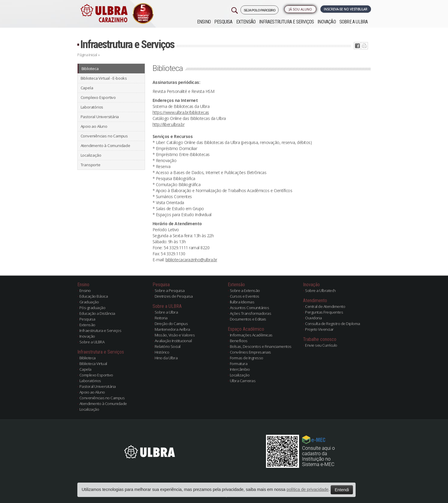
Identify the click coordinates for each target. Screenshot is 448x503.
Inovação (327, 22)
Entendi (342, 490)
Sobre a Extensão (245, 290)
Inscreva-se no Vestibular (346, 9)
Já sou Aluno (300, 9)
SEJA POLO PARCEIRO (260, 10)
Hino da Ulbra (166, 358)
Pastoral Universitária (100, 117)
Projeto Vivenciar (319, 329)
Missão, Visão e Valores (175, 335)
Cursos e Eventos (245, 296)
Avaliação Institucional (173, 341)
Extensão (246, 22)
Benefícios (239, 341)
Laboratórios (92, 107)
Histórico (162, 352)
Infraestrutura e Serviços (286, 22)
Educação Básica (94, 296)
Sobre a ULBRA (354, 22)
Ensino (204, 22)
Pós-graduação (93, 308)
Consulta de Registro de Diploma (333, 324)
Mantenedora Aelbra (172, 329)
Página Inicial (87, 55)
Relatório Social (168, 346)
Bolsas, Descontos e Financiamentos (261, 346)
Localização (91, 155)
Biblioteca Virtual (93, 363)
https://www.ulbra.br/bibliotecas (181, 112)
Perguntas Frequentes (324, 312)
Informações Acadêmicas (251, 335)
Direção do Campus (171, 324)
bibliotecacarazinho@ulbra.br (191, 260)
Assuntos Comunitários (250, 308)
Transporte (91, 165)
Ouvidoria (314, 318)
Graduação (89, 302)
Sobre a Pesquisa (170, 290)
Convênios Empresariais (250, 352)
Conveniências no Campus (104, 136)
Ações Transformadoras (251, 313)
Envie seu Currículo (321, 345)
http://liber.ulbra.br (169, 124)
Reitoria (161, 318)
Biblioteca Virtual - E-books (104, 78)
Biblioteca (90, 69)
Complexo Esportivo (98, 97)
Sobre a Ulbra (166, 312)
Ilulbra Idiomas (242, 302)
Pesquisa (223, 22)
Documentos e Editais (248, 319)
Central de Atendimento (325, 306)
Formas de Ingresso (247, 358)
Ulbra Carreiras (243, 381)
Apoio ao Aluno (94, 126)
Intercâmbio (240, 369)
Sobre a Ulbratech (320, 290)
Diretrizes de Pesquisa (174, 296)
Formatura (239, 363)
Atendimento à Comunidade (105, 146)
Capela (87, 88)
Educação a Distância (97, 313)
